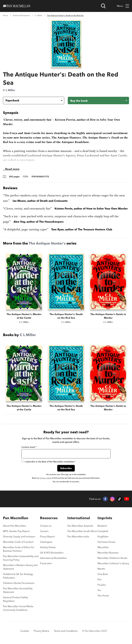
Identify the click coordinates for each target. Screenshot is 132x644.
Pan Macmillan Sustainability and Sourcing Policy (21, 558)
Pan (100, 579)
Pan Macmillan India (78, 536)
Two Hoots (103, 596)
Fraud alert (46, 563)
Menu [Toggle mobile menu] (123, 6)
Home (5, 15)
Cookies (25, 631)
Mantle (101, 569)
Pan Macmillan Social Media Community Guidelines (18, 608)
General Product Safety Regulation (15, 599)
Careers (44, 531)
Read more (12, 169)
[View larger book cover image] (66, 44)
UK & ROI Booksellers (52, 553)
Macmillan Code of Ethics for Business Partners (19, 549)
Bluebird (102, 526)
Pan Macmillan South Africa (82, 531)
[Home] (17, 6)
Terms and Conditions (66, 631)
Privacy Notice (41, 631)
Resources (49, 518)
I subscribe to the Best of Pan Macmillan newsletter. (48, 462)
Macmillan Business (108, 553)
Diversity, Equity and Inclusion (19, 536)
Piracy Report (47, 536)
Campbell (103, 531)
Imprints (105, 518)
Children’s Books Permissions (19, 583)
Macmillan (103, 547)
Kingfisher (103, 536)
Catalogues (46, 542)
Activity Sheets (48, 547)
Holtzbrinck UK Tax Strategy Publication (18, 576)
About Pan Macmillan (14, 526)
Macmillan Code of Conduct (18, 542)
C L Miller (38, 15)
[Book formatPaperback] (31, 100)
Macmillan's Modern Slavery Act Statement (20, 567)
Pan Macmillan (16, 518)
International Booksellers (53, 558)
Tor (99, 590)
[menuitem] (21, 527)
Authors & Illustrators (21, 15)
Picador (102, 585)
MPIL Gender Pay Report (16, 531)
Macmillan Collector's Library (113, 563)
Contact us (46, 526)
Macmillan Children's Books (112, 558)
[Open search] (103, 6)
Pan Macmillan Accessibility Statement (18, 590)
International (79, 518)
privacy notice (46, 478)
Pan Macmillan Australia (80, 526)
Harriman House (106, 542)
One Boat (103, 574)
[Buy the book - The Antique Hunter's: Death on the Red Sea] (98, 100)
